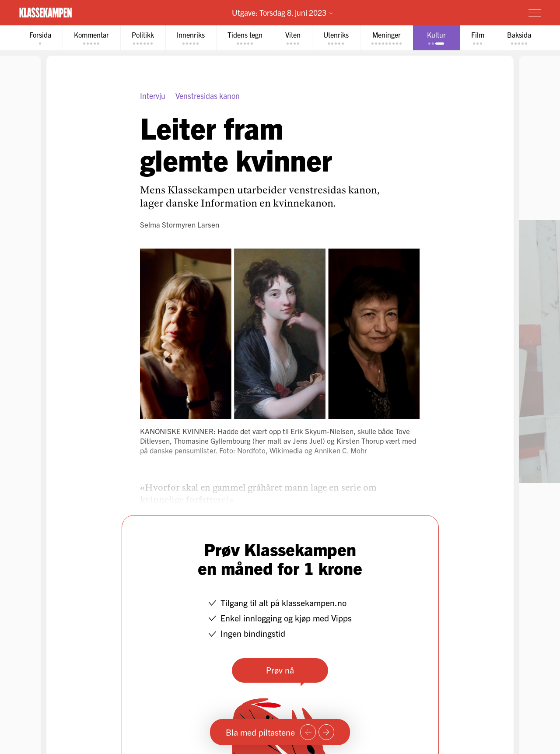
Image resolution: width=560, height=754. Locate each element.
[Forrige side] (308, 732)
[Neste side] (326, 732)
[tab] (40, 38)
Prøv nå (280, 670)
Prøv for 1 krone (483, 12)
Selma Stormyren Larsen (180, 224)
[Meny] (535, 13)
